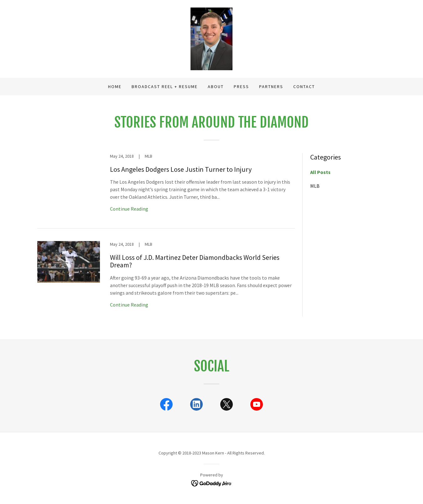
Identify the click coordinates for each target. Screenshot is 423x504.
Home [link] (115, 87)
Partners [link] (271, 87)
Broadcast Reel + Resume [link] (165, 87)
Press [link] (241, 87)
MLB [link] (315, 186)
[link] (211, 38)
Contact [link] (304, 87)
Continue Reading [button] (129, 209)
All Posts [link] (320, 172)
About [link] (216, 87)
